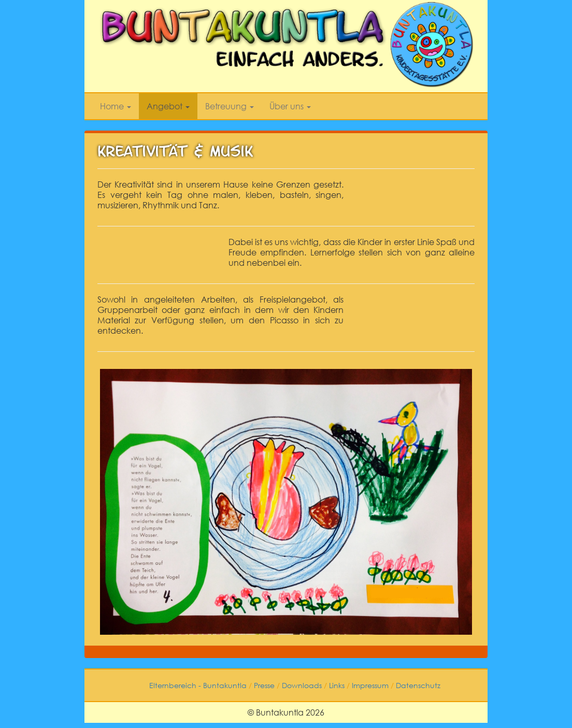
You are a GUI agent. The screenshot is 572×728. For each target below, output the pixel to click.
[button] (463, 372)
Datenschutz (418, 685)
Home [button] (116, 106)
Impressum (370, 685)
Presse (264, 685)
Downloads (302, 685)
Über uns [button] (290, 106)
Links (337, 685)
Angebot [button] (168, 106)
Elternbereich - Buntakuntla (198, 685)
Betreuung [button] (230, 106)
